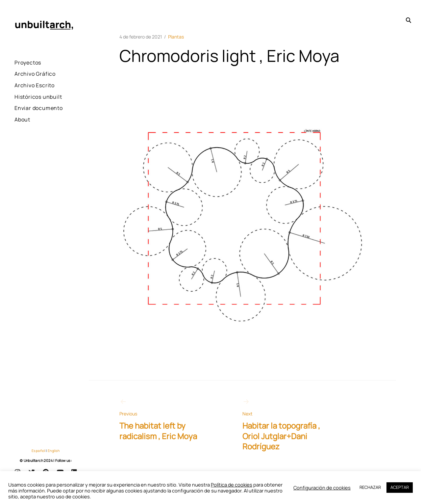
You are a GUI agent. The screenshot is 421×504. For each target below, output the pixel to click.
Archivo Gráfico (35, 74)
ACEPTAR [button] (400, 487)
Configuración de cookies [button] (322, 488)
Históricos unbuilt (28, 101)
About (22, 137)
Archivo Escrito (35, 85)
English (54, 451)
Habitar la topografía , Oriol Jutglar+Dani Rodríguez (288, 424)
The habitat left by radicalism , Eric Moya (165, 419)
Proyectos (28, 63)
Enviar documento (30, 121)
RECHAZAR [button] (370, 487)
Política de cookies (232, 485)
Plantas (176, 37)
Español (38, 451)
